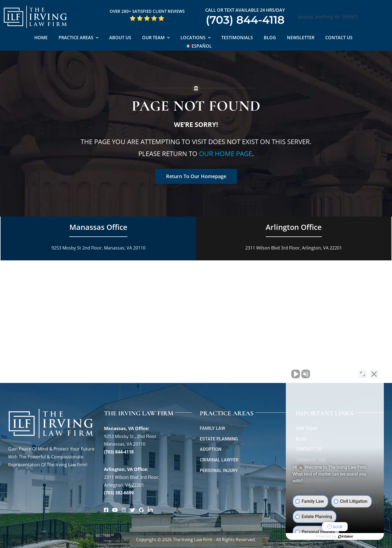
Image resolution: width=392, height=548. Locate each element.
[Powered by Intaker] (346, 537)
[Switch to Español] (199, 46)
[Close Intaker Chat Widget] (374, 374)
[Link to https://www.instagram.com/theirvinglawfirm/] (124, 510)
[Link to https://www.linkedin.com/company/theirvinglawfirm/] (150, 510)
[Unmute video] (296, 374)
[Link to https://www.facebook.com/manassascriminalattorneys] (106, 510)
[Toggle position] (363, 374)
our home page (226, 153)
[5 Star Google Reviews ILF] (147, 17)
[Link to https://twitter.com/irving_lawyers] (133, 510)
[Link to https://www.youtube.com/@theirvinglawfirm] (115, 510)
